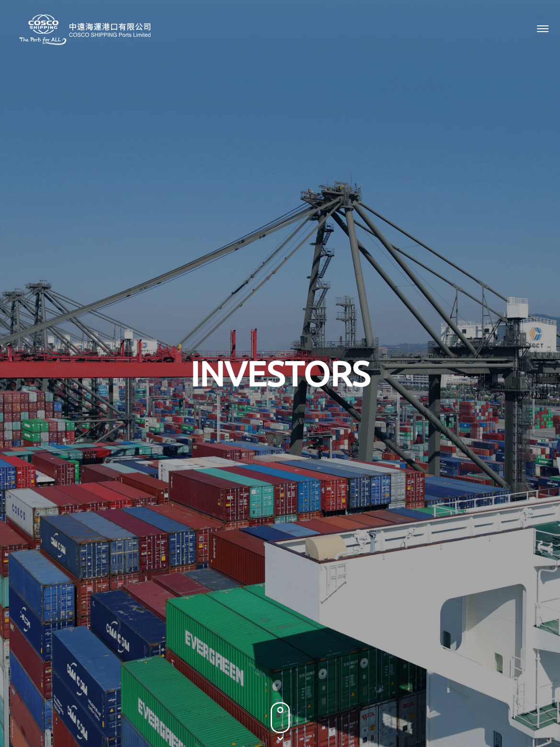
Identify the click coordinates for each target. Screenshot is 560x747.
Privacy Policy (421, 694)
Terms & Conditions (481, 694)
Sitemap (534, 694)
